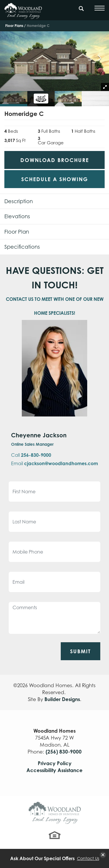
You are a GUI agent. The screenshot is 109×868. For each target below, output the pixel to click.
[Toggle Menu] (100, 8)
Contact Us (88, 858)
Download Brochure (55, 160)
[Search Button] (81, 8)
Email (54, 463)
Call (31, 455)
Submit (81, 651)
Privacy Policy (55, 763)
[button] (81, 11)
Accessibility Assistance (54, 770)
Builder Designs (62, 699)
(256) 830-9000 (64, 752)
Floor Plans (14, 26)
